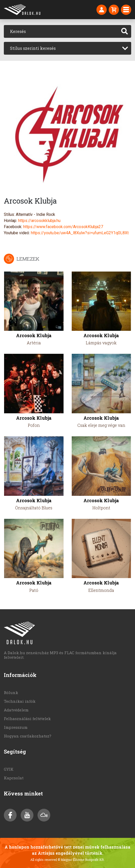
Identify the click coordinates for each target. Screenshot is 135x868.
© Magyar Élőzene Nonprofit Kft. (81, 860)
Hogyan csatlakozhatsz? (28, 736)
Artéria (34, 343)
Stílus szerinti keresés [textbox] (33, 48)
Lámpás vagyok (101, 343)
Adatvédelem (16, 710)
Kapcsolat (14, 778)
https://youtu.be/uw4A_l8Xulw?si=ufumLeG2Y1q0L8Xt (80, 233)
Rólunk (11, 693)
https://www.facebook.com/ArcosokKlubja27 (63, 227)
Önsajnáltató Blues (34, 508)
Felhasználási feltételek (27, 719)
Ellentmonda (101, 590)
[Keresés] (61, 31)
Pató (34, 590)
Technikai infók (20, 701)
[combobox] (67, 48)
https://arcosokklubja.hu (39, 221)
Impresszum (16, 727)
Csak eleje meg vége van (101, 425)
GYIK (9, 769)
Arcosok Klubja (34, 336)
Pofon (34, 425)
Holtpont (101, 508)
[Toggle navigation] (126, 10)
